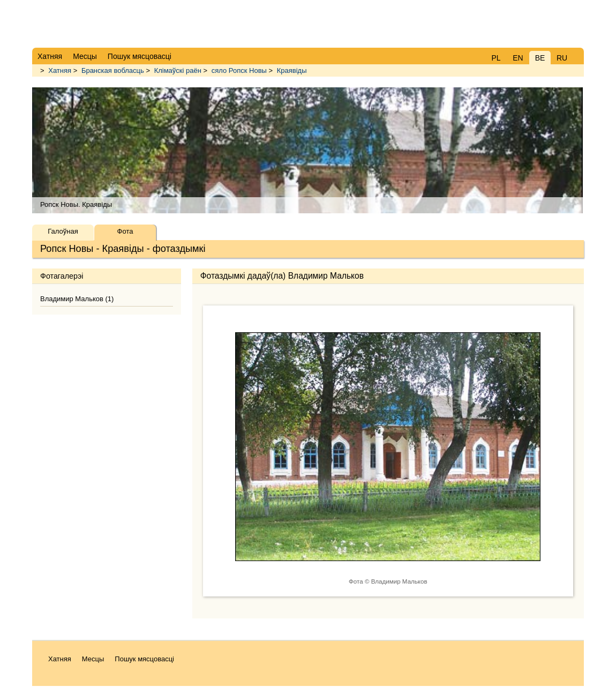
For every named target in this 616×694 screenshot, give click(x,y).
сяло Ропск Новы (239, 70)
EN (518, 58)
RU (562, 58)
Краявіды (292, 70)
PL (496, 58)
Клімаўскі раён (178, 70)
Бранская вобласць (113, 70)
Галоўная (63, 231)
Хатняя (60, 70)
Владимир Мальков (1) (77, 299)
